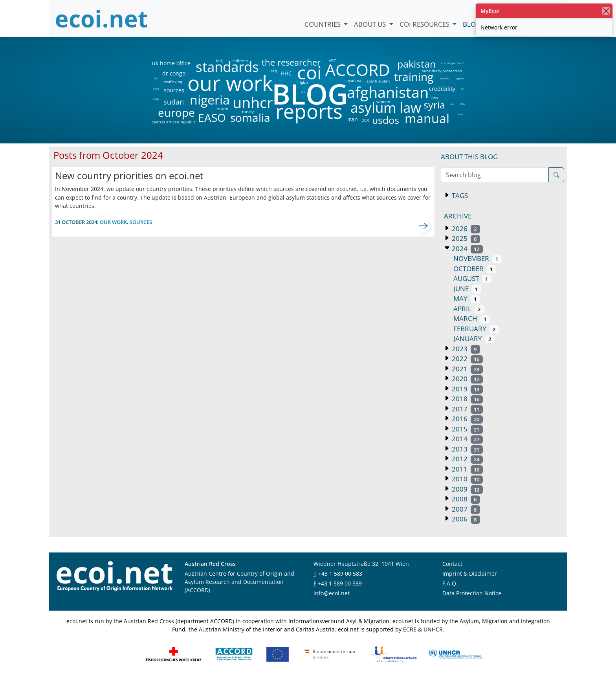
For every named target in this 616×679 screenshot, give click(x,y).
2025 (465, 238)
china (460, 114)
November (478, 258)
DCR (365, 120)
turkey (248, 112)
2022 (467, 359)
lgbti (304, 82)
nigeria (210, 100)
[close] (606, 11)
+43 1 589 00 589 (340, 583)
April (469, 309)
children (240, 61)
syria (434, 105)
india (156, 99)
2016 (467, 419)
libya (156, 89)
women (383, 101)
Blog (472, 24)
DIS (156, 79)
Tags (459, 195)
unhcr (253, 103)
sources (174, 90)
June (467, 289)
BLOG (309, 94)
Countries (323, 24)
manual (427, 118)
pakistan (416, 64)
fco (452, 104)
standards (227, 67)
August (472, 278)
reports (309, 112)
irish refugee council (452, 63)
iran (352, 119)
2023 (465, 349)
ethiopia (445, 79)
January (474, 339)
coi (309, 72)
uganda (460, 79)
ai (303, 91)
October (475, 269)
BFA (463, 104)
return (222, 108)
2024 (467, 249)
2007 (465, 509)
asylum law (386, 108)
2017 (467, 409)
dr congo (174, 73)
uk (463, 89)
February (476, 329)
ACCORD (357, 70)
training (414, 77)
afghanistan (388, 92)
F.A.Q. (450, 583)
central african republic (174, 122)
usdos (386, 120)
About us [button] (371, 24)
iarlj (220, 61)
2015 (467, 429)
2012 (467, 459)
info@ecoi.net (332, 593)
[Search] (556, 175)
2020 (467, 379)
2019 (467, 389)
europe (176, 112)
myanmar (354, 80)
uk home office (171, 63)
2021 (467, 369)
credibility (442, 89)
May (467, 298)
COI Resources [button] (425, 24)
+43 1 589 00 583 (340, 573)
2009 (467, 489)
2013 (467, 449)
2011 (467, 469)
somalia (250, 117)
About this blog (469, 157)
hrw (435, 97)
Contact (452, 564)
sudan (174, 102)
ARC (332, 61)
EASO (212, 117)
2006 (465, 519)
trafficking (173, 82)
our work (230, 83)
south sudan (378, 81)
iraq (273, 71)
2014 (467, 439)
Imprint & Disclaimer (470, 573)
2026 (465, 228)
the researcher (278, 63)
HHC (286, 73)
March (472, 318)
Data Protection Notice (472, 593)
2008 (465, 499)
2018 (467, 399)
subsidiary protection (442, 71)
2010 (467, 479)
